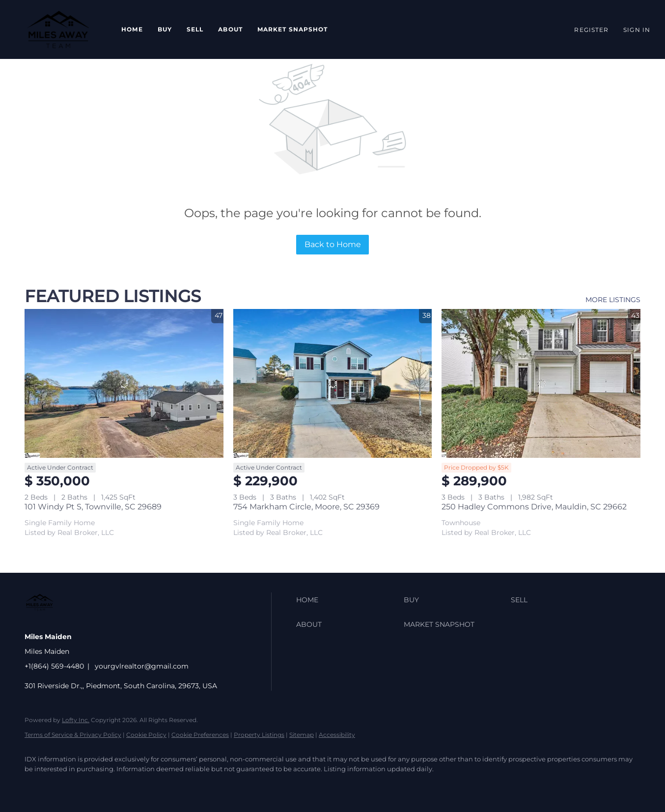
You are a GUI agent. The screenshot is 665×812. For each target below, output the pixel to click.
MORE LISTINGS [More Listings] (613, 300)
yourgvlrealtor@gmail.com (142, 666)
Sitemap (302, 735)
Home (132, 29)
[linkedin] (65, 785)
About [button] (230, 29)
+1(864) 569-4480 (54, 666)
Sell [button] (195, 29)
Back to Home (333, 244)
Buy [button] (165, 29)
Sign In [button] (637, 30)
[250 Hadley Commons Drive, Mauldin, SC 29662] (541, 383)
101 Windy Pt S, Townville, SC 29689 (93, 507)
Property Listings (259, 735)
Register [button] (591, 30)
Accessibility (337, 735)
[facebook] (36, 785)
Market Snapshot (293, 29)
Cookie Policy (146, 735)
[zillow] (93, 785)
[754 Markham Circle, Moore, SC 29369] (333, 383)
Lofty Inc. (76, 720)
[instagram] (122, 785)
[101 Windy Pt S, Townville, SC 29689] (124, 383)
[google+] (150, 785)
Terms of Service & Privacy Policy (73, 735)
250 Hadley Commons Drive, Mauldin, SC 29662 (534, 507)
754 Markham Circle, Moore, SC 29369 (306, 507)
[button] (58, 29)
